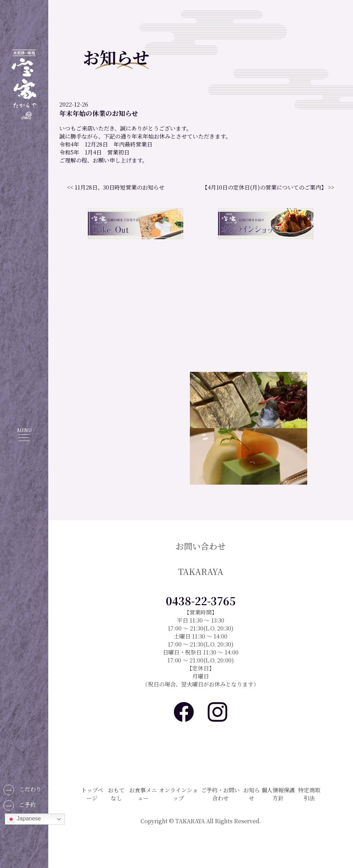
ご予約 (20, 806)
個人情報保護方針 (278, 794)
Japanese (24, 819)
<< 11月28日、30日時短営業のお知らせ (116, 187)
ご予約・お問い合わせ (220, 794)
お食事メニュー (143, 794)
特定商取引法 (309, 794)
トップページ (92, 794)
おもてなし (116, 794)
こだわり (22, 790)
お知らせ (252, 794)
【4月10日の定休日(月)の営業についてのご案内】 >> (268, 187)
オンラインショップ (178, 794)
